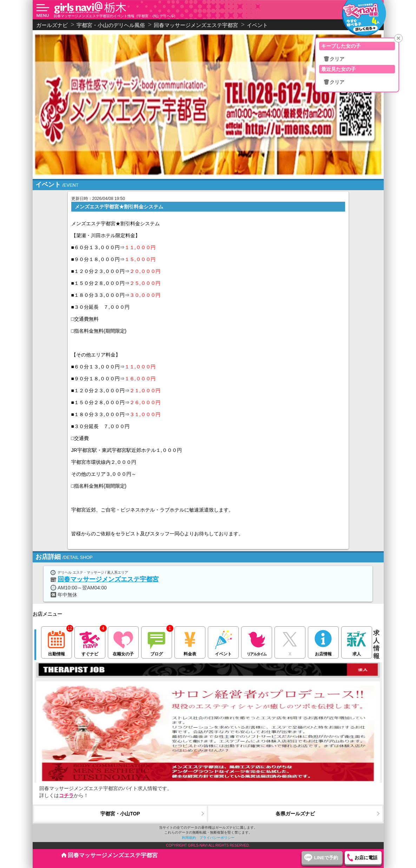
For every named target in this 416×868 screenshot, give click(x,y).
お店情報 (323, 642)
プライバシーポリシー (217, 838)
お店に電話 (366, 858)
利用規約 (189, 838)
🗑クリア (334, 59)
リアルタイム (256, 641)
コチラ (66, 795)
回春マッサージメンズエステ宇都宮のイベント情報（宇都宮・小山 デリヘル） (116, 16)
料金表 (190, 642)
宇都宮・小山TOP (120, 814)
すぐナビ (90, 642)
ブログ (156, 642)
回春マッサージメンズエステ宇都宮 (108, 579)
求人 (356, 642)
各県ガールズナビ (295, 814)
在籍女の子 (123, 642)
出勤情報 (56, 642)
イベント (223, 642)
